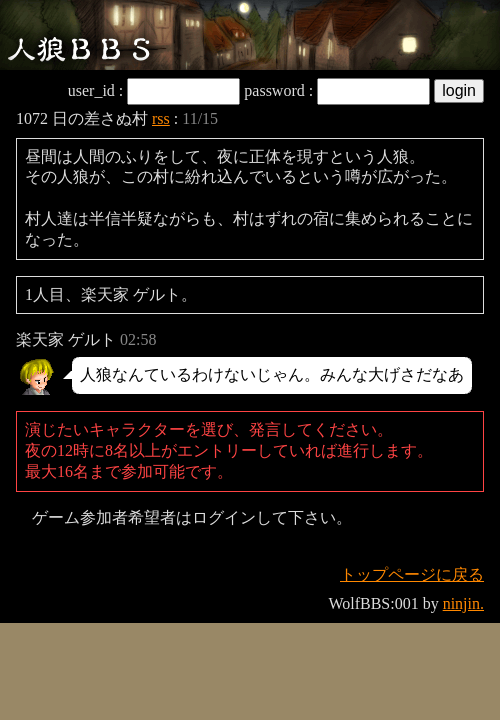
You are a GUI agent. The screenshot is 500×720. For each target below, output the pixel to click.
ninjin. (463, 603)
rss (161, 118)
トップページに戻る (412, 574)
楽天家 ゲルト (66, 339)
